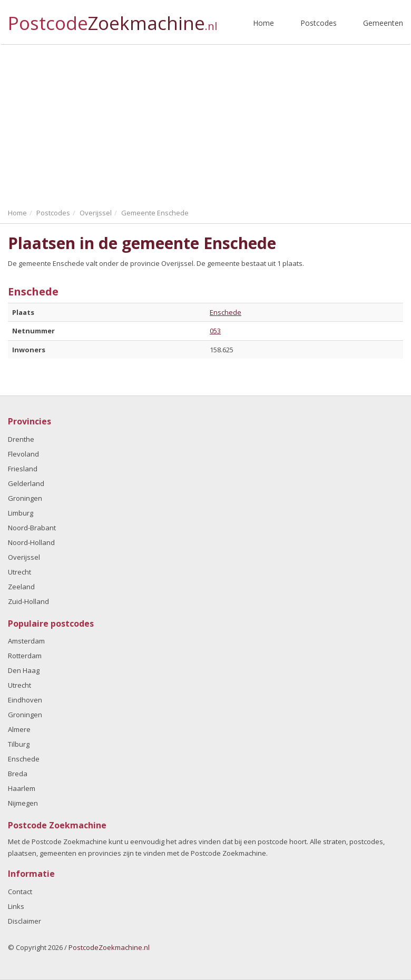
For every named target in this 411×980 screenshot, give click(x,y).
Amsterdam (26, 641)
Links (16, 906)
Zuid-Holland (28, 601)
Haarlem (22, 788)
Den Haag (24, 670)
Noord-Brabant (32, 528)
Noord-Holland (31, 542)
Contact (20, 892)
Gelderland (26, 483)
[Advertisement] (205, 124)
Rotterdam (25, 656)
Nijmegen (23, 803)
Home (263, 23)
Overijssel (24, 557)
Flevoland (23, 454)
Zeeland (21, 587)
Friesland (23, 469)
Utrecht (19, 572)
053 (215, 331)
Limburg (21, 513)
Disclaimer (25, 921)
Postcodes (319, 23)
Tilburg (19, 744)
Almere (19, 729)
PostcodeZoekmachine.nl (109, 947)
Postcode (112, 19)
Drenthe (21, 439)
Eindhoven (25, 700)
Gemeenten (383, 23)
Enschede (226, 312)
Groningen (25, 498)
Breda (18, 774)
